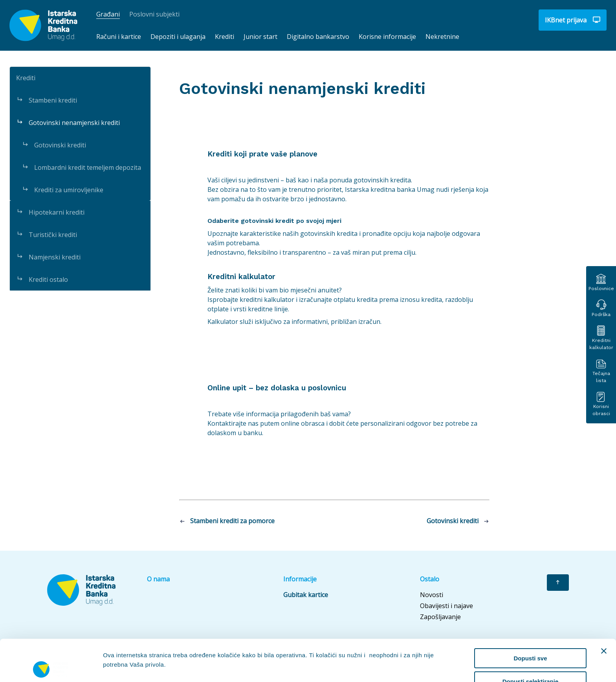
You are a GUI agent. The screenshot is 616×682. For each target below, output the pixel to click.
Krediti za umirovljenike (62, 190)
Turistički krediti (47, 235)
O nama (158, 579)
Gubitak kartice (306, 595)
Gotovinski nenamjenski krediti (68, 123)
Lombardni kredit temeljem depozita (81, 167)
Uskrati (531, 663)
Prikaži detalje (407, 648)
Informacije (300, 579)
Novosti (432, 595)
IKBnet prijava (573, 20)
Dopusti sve (530, 617)
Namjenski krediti (48, 257)
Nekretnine (442, 37)
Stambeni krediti (47, 100)
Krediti (26, 78)
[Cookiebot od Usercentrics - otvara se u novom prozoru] (51, 667)
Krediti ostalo (42, 279)
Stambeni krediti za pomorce (227, 521)
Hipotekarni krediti (50, 212)
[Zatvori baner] (604, 609)
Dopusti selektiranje (531, 640)
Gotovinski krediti (54, 145)
